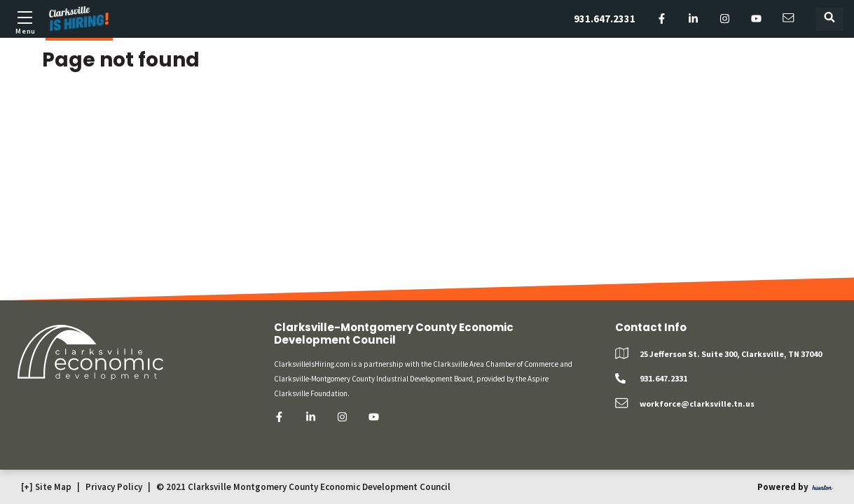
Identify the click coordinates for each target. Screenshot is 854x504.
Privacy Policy (114, 487)
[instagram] (725, 19)
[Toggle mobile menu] (25, 21)
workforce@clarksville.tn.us (697, 404)
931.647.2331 (605, 19)
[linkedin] (693, 19)
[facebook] (662, 19)
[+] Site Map (46, 487)
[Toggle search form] (829, 19)
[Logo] (79, 19)
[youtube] (756, 19)
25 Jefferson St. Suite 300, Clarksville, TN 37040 (731, 354)
